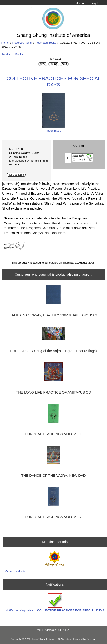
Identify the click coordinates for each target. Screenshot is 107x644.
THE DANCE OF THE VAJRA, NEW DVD (54, 476)
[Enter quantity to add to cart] (68, 158)
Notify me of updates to (55, 603)
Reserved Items (22, 43)
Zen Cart (92, 639)
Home (80, 3)
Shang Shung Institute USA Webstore (51, 639)
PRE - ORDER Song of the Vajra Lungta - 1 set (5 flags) (53, 351)
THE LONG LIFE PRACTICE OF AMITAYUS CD (53, 392)
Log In (95, 3)
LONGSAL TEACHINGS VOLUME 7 (54, 517)
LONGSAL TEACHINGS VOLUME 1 (54, 434)
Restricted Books (46, 43)
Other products (15, 571)
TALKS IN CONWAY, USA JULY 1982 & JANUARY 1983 (53, 315)
